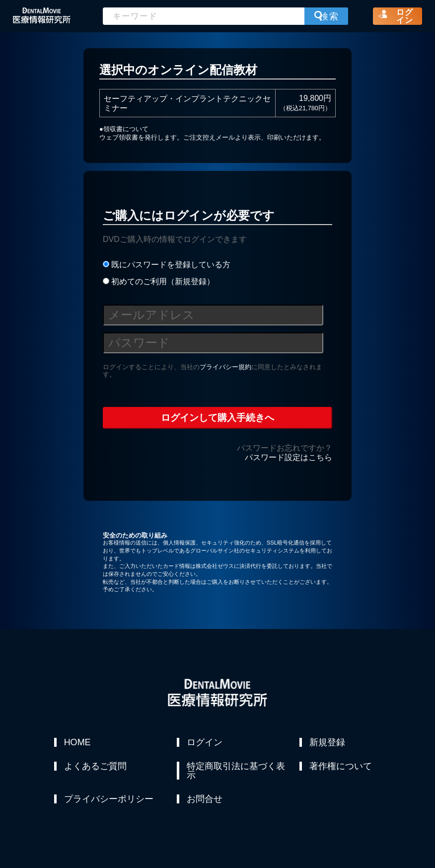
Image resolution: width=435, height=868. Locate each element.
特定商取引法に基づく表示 (236, 771)
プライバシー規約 (225, 367)
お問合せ (205, 799)
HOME (77, 742)
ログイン (205, 742)
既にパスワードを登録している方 (167, 265)
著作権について (341, 766)
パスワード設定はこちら (289, 457)
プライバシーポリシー (109, 799)
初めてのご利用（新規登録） (159, 281)
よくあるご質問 (95, 766)
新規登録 (327, 742)
